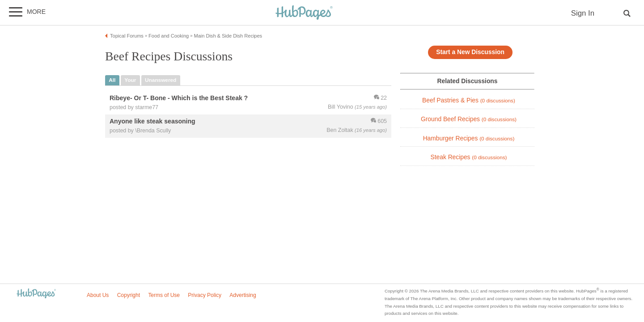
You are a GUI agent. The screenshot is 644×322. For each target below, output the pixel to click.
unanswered (161, 80)
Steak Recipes (469, 157)
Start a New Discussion (470, 52)
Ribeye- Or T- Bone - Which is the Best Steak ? (179, 98)
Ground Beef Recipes (469, 119)
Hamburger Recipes (469, 138)
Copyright (129, 295)
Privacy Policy (205, 295)
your (130, 80)
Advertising (243, 295)
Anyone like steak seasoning (153, 121)
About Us (98, 295)
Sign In (583, 13)
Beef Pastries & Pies (469, 100)
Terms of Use (164, 295)
